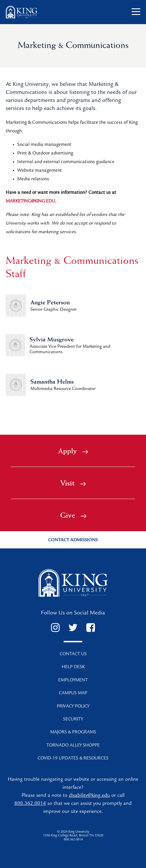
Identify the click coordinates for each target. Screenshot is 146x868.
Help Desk (73, 667)
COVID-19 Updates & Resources (73, 759)
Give (73, 516)
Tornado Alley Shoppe (73, 746)
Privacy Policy (73, 707)
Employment (73, 681)
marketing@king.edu (30, 202)
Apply (73, 452)
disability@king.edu (89, 796)
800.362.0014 (30, 804)
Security (73, 720)
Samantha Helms (52, 382)
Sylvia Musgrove (52, 340)
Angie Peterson (50, 303)
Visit (73, 484)
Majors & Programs (73, 732)
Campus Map (73, 693)
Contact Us (73, 654)
